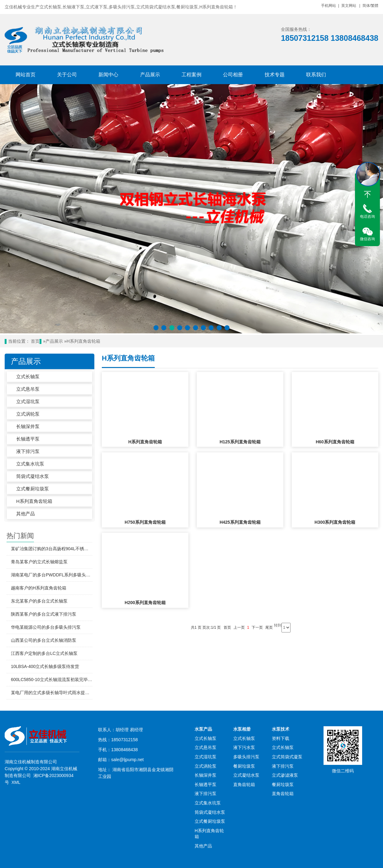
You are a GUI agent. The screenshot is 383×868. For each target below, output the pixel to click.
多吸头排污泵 (246, 757)
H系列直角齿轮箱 (83, 341)
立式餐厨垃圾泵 (33, 489)
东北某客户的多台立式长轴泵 (39, 601)
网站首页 (26, 75)
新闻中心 (108, 75)
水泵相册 (242, 729)
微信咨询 (367, 239)
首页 (35, 341)
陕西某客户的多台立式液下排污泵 (44, 614)
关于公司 (67, 75)
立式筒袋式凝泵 (287, 757)
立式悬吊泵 (28, 389)
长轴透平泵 (28, 439)
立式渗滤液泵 (285, 775)
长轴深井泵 (28, 426)
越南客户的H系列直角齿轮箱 (39, 588)
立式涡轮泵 (28, 414)
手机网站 (329, 6)
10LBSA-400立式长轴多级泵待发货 (45, 666)
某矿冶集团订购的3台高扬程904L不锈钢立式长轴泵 (52, 549)
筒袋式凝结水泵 (33, 476)
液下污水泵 (244, 747)
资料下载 (281, 738)
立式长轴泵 (28, 377)
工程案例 (191, 75)
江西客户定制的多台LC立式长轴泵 (44, 653)
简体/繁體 (370, 6)
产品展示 (150, 75)
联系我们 (316, 75)
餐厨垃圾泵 (244, 766)
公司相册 (233, 75)
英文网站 (349, 6)
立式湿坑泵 (28, 401)
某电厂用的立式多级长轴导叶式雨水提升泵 (52, 693)
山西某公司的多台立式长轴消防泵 (44, 640)
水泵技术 (281, 729)
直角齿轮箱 (244, 785)
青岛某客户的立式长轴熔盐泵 (39, 562)
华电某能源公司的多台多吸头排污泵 (46, 627)
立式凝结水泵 (246, 775)
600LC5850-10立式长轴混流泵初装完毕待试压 (52, 680)
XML (16, 782)
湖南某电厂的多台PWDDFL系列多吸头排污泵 (52, 575)
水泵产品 (203, 729)
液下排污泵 (28, 451)
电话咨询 (367, 217)
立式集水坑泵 (30, 464)
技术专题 (275, 75)
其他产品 (26, 514)
